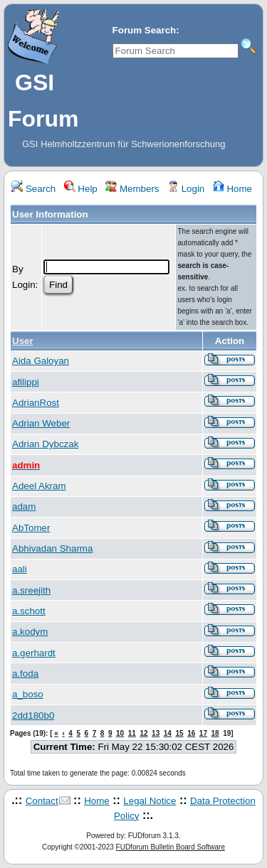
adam (24, 507)
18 (215, 733)
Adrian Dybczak (45, 444)
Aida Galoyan (41, 361)
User (23, 341)
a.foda (25, 674)
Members (132, 189)
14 (168, 733)
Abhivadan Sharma (52, 548)
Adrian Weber (41, 423)
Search (33, 189)
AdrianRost (36, 403)
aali (20, 569)
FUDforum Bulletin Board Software (171, 847)
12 (143, 733)
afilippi (26, 382)
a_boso (28, 694)
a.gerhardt (34, 653)
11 (132, 733)
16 (191, 733)
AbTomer (31, 528)
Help (81, 189)
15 (179, 733)
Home (232, 189)
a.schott (29, 611)
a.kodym (30, 632)
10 (120, 733)
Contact (42, 801)
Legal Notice (150, 801)
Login (186, 189)
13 (156, 733)
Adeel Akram (39, 486)
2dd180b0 (33, 716)
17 (203, 733)
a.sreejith (31, 590)
